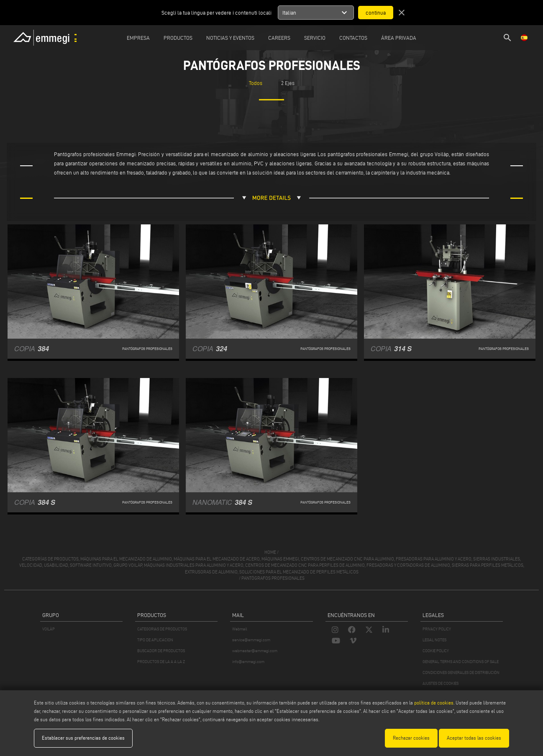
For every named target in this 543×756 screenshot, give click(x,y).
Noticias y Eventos (230, 38)
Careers (279, 38)
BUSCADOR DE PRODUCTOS (161, 651)
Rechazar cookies (411, 738)
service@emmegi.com (251, 640)
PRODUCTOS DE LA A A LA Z (161, 662)
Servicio (315, 38)
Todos (256, 83)
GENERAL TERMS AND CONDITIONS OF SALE (461, 662)
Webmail (240, 629)
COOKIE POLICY (436, 651)
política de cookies (434, 703)
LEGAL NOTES (434, 640)
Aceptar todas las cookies (474, 738)
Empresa (138, 38)
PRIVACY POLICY (437, 629)
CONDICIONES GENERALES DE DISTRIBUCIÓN (461, 672)
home (270, 552)
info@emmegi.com (248, 662)
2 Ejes (288, 83)
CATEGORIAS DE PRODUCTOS (162, 629)
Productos (178, 38)
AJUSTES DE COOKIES (441, 683)
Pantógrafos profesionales (273, 578)
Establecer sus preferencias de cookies (83, 738)
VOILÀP (49, 629)
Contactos (353, 38)
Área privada (399, 38)
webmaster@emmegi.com (255, 651)
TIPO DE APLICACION (155, 640)
